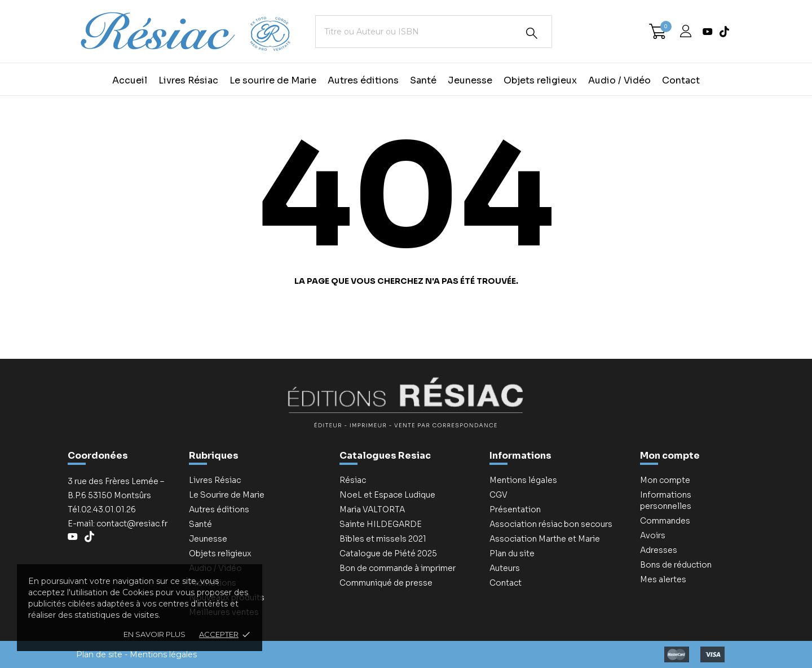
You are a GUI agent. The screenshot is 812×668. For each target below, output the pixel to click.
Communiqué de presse (386, 583)
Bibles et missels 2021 (383, 539)
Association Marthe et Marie (545, 539)
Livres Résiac (188, 80)
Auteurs (505, 568)
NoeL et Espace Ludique (387, 495)
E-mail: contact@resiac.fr (118, 524)
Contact (681, 80)
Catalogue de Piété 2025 (388, 553)
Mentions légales (523, 480)
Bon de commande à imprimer (398, 568)
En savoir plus (155, 634)
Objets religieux (540, 80)
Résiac (353, 480)
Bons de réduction (676, 565)
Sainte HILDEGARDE (381, 524)
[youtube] (708, 32)
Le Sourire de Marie (227, 495)
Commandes (665, 521)
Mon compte (670, 456)
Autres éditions (363, 80)
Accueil (130, 80)
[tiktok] (724, 32)
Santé (423, 80)
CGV (498, 495)
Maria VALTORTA (372, 509)
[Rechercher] (532, 33)
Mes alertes (663, 579)
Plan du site (512, 553)
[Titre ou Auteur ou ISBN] (434, 32)
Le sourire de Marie (273, 80)
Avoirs (653, 535)
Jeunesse (470, 80)
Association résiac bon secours (551, 524)
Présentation (515, 509)
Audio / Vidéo (619, 80)
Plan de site (99, 654)
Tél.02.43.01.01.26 (102, 509)
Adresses (659, 550)
